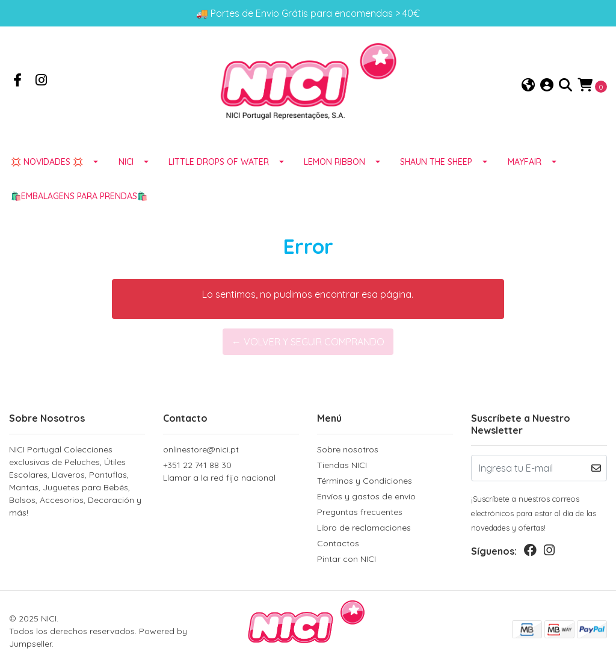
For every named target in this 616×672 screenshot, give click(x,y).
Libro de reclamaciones (364, 528)
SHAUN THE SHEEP (436, 162)
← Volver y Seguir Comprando (308, 342)
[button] (528, 86)
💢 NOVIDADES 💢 (47, 162)
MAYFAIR (525, 162)
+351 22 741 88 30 (231, 472)
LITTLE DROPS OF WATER (219, 162)
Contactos (338, 543)
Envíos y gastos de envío (366, 496)
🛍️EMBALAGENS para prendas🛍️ (79, 196)
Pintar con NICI (346, 559)
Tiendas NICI (342, 465)
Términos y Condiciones (365, 481)
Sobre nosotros (348, 449)
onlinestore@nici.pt (201, 449)
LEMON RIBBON (334, 162)
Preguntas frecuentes (360, 512)
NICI (126, 162)
